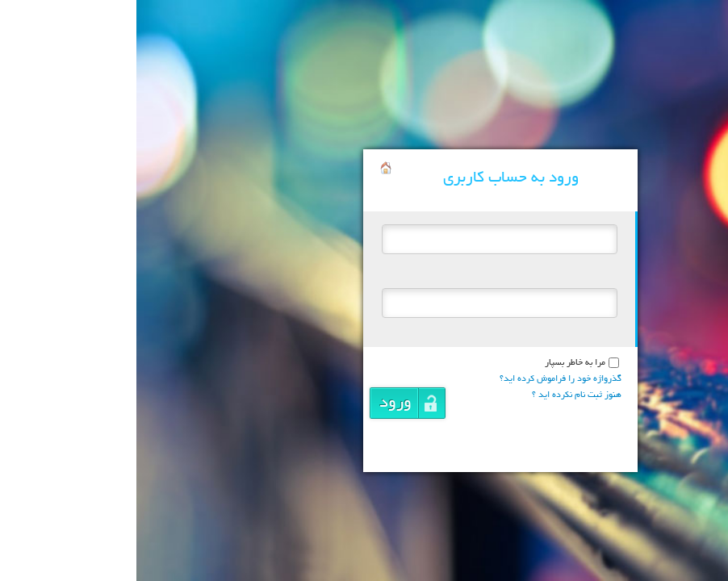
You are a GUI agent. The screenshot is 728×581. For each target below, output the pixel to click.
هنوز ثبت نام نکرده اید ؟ (440, 395)
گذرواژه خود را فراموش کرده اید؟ (424, 379)
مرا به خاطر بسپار (439, 363)
